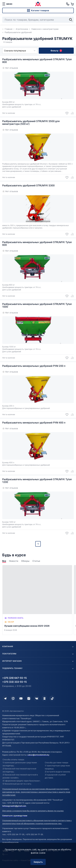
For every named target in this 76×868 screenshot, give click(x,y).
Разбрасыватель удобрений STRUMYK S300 (28, 185)
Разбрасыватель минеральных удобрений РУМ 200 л (34, 366)
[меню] (7, 4)
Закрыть (38, 862)
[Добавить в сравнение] (71, 113)
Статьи (36, 561)
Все (4, 561)
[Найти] (71, 20)
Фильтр (56, 51)
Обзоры (25, 561)
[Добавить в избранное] (66, 113)
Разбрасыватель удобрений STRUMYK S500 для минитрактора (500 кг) (31, 123)
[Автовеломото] (38, 4)
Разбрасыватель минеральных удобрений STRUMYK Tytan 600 (37, 243)
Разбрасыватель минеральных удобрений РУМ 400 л (34, 423)
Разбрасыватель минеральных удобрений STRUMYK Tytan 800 (37, 61)
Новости (14, 561)
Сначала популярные (20, 51)
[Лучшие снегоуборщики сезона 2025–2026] (37, 600)
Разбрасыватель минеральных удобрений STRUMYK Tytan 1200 (37, 481)
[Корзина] (72, 4)
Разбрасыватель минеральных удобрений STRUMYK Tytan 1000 (37, 305)
